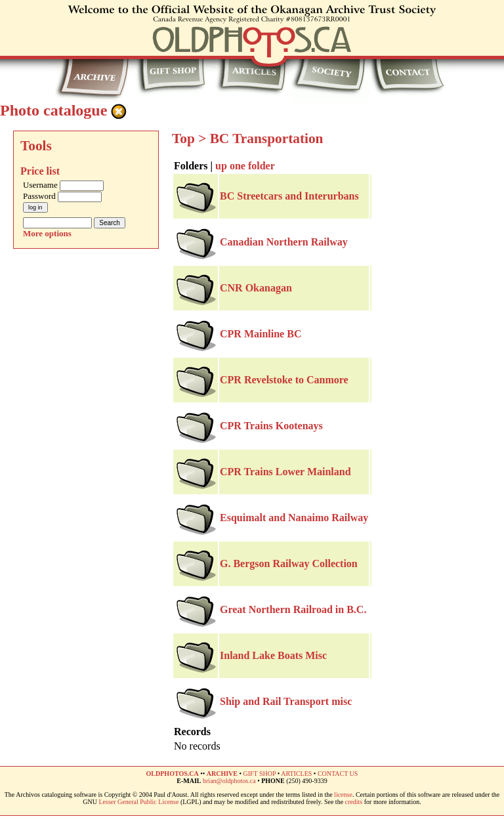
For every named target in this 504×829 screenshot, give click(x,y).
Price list (40, 171)
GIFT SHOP (259, 774)
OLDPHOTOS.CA (173, 774)
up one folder (245, 166)
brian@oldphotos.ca (229, 781)
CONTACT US (338, 774)
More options (47, 233)
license (343, 795)
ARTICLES (296, 774)
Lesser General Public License (139, 802)
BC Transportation (267, 138)
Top (183, 138)
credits (354, 802)
